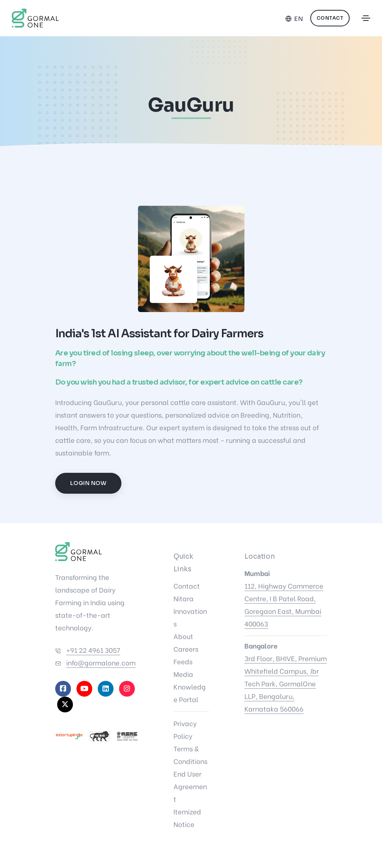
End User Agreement (190, 786)
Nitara (184, 598)
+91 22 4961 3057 (93, 650)
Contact (330, 18)
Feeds (183, 661)
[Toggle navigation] (366, 18)
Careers (186, 649)
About (183, 636)
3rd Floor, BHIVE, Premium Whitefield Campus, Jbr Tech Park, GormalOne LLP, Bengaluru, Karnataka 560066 (286, 683)
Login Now (89, 483)
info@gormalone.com (101, 663)
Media (183, 674)
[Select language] (294, 19)
